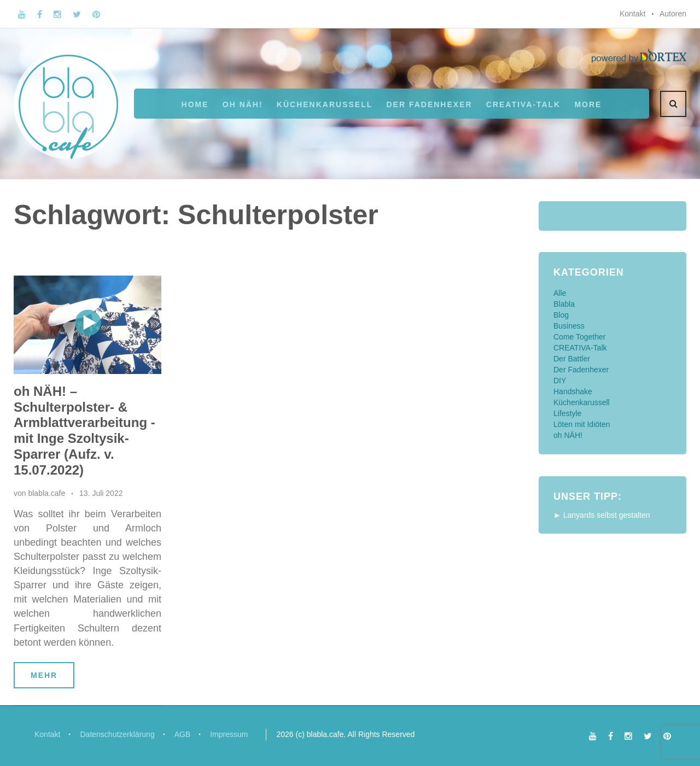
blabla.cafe (46, 493)
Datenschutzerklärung (117, 734)
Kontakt (632, 14)
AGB (183, 734)
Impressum (229, 734)
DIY (560, 381)
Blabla (564, 304)
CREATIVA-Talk (523, 104)
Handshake (573, 391)
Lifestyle (567, 413)
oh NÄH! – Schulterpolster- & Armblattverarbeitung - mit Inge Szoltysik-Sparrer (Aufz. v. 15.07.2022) (84, 431)
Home (195, 104)
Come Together (579, 337)
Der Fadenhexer (429, 104)
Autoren (673, 14)
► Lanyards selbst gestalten (602, 515)
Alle (560, 293)
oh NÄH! (243, 104)
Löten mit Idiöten (582, 424)
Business (569, 326)
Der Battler (572, 359)
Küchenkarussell (325, 104)
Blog (561, 315)
